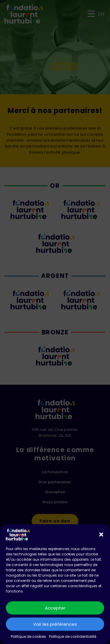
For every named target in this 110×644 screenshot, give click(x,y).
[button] (101, 535)
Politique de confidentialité (73, 636)
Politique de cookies (28, 636)
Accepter (55, 608)
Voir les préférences (55, 624)
